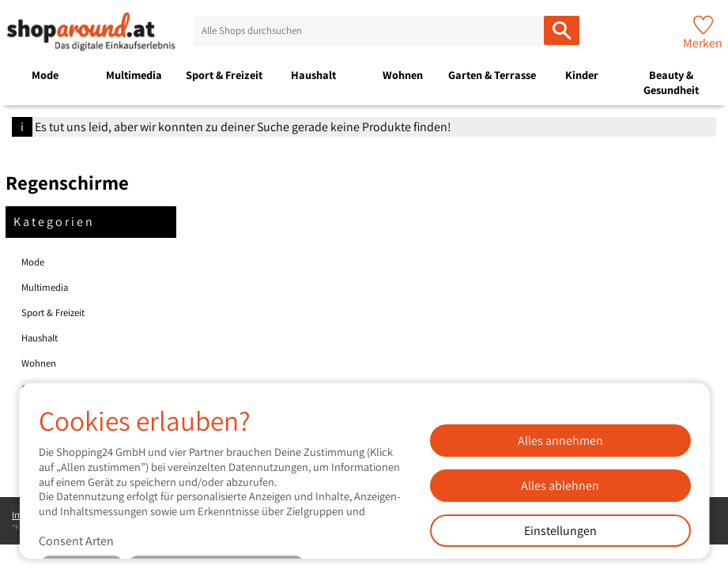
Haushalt (313, 75)
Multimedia (134, 75)
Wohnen (403, 75)
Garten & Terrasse (492, 75)
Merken (703, 43)
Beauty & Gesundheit (671, 82)
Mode (45, 75)
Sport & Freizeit (224, 75)
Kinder (582, 75)
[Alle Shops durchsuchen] (562, 30)
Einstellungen (560, 531)
